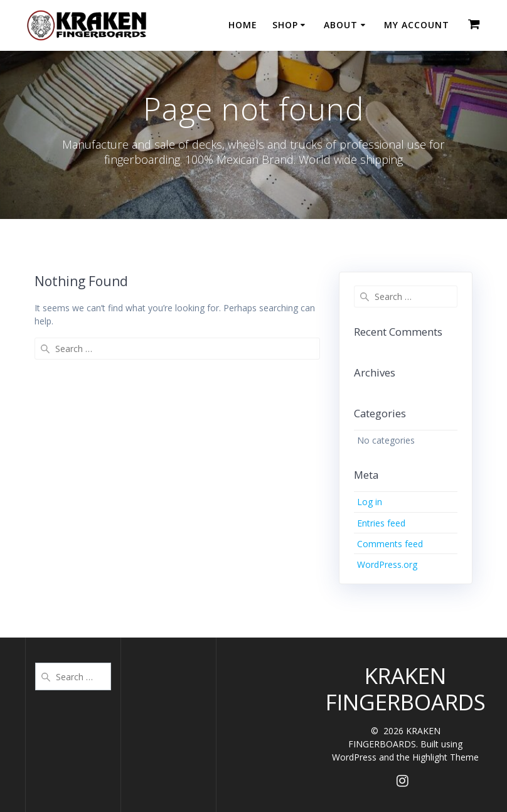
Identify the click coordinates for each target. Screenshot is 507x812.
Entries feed (381, 523)
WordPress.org (387, 564)
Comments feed (390, 544)
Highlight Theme (446, 757)
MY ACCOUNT (417, 25)
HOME (243, 25)
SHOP (285, 25)
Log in (370, 502)
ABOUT (341, 25)
